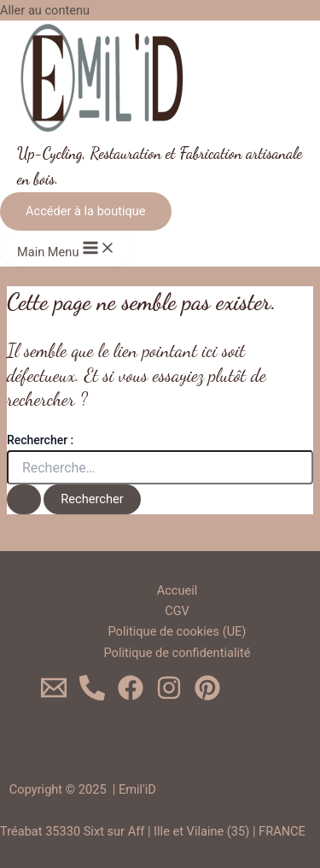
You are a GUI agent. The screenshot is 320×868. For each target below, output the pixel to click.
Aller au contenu (45, 10)
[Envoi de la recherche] (24, 499)
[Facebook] (131, 696)
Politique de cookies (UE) (177, 631)
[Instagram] (169, 696)
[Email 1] (54, 696)
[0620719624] (92, 696)
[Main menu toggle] (67, 249)
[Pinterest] (207, 696)
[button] (86, 211)
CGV (177, 611)
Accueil (177, 590)
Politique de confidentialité (177, 653)
